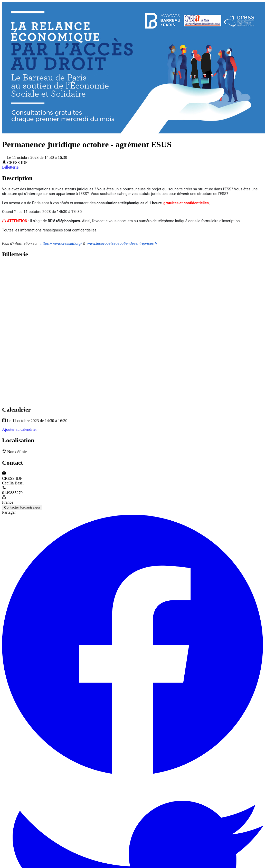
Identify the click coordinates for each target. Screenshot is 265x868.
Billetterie (10, 167)
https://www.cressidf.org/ (61, 243)
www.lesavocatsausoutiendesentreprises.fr (122, 243)
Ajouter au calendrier (20, 429)
